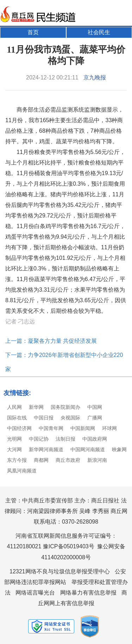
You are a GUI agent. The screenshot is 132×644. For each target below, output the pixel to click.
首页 (33, 32)
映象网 (119, 449)
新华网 (36, 407)
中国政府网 (95, 439)
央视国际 (70, 418)
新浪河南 (97, 460)
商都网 (41, 460)
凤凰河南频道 (22, 471)
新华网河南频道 (46, 449)
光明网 (14, 439)
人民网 (14, 407)
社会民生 (99, 32)
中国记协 (39, 439)
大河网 (14, 449)
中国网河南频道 (88, 449)
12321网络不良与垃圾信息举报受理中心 (60, 571)
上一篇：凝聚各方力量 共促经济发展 (51, 341)
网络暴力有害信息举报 (88, 593)
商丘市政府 (68, 460)
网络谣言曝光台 (35, 593)
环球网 (109, 428)
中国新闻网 (83, 428)
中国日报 (44, 418)
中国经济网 (19, 428)
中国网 (95, 407)
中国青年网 (51, 428)
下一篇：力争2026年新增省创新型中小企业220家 (64, 362)
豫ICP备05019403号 (69, 546)
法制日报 (65, 439)
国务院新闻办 (65, 407)
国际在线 (17, 418)
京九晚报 (95, 77)
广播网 (95, 418)
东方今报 (17, 460)
